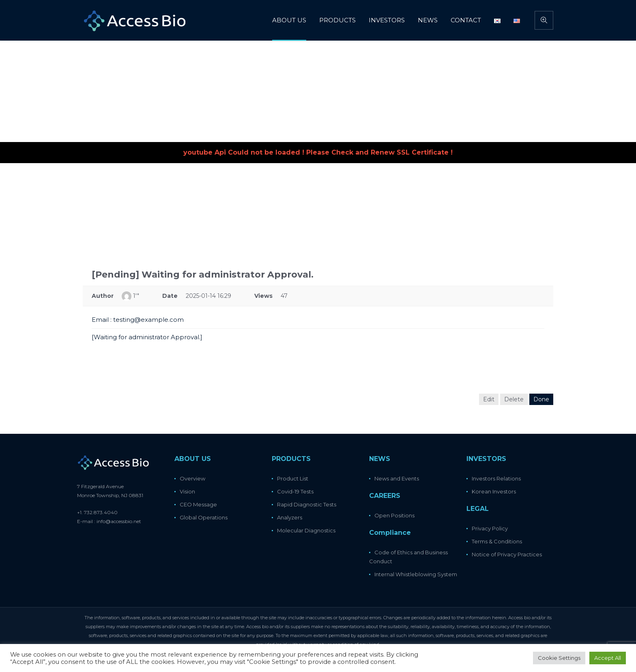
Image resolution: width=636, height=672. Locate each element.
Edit (489, 399)
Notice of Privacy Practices (507, 554)
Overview (192, 478)
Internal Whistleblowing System (416, 574)
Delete (514, 399)
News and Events (397, 478)
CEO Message (198, 504)
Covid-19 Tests (295, 491)
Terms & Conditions (497, 541)
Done (541, 399)
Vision (187, 491)
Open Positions (394, 515)
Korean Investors (494, 491)
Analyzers (290, 517)
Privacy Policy (490, 528)
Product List (293, 478)
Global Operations (204, 517)
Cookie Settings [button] (559, 658)
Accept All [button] (608, 658)
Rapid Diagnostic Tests (307, 504)
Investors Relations (496, 478)
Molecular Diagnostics (306, 530)
